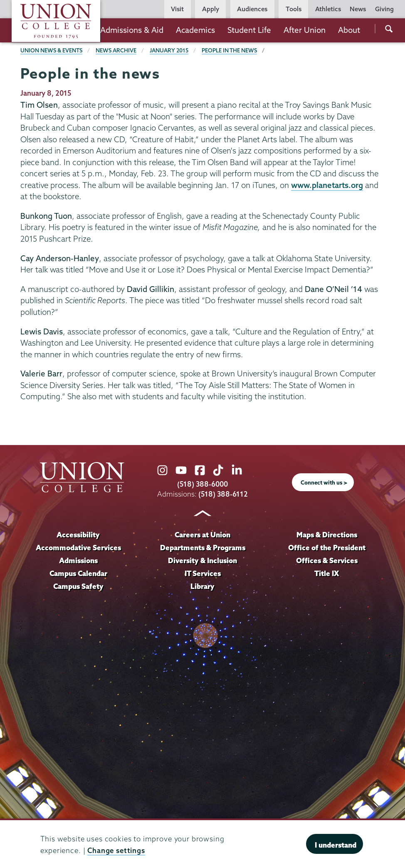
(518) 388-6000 (202, 484)
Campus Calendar (78, 573)
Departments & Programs (203, 548)
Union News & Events (51, 50)
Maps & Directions (327, 535)
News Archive (116, 50)
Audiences (252, 9)
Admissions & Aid (132, 30)
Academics (195, 30)
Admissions (78, 560)
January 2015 (169, 50)
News (358, 9)
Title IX (327, 573)
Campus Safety (78, 586)
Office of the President (327, 548)
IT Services (203, 573)
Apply (211, 9)
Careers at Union (202, 535)
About (349, 30)
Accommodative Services (78, 548)
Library (202, 586)
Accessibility (78, 535)
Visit (177, 9)
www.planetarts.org (327, 185)
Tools (294, 9)
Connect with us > (324, 482)
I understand (336, 845)
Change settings (116, 850)
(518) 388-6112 (223, 494)
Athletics (328, 9)
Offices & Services (327, 560)
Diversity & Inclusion (202, 560)
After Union (305, 30)
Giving (384, 9)
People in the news (229, 50)
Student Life (249, 30)
